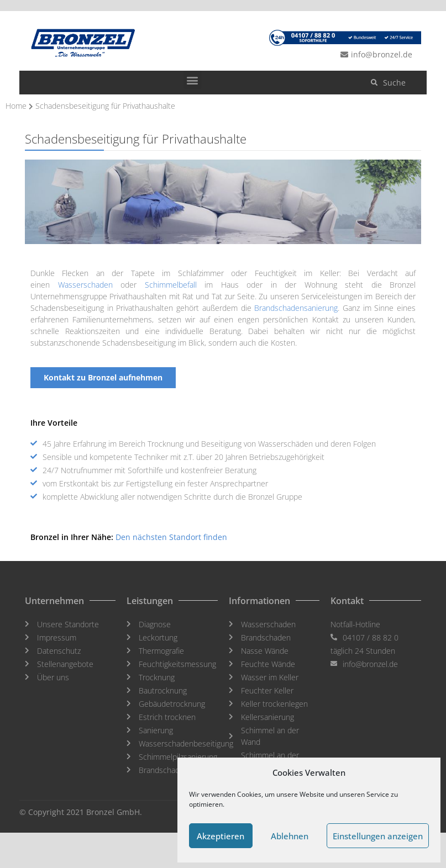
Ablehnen (290, 836)
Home (16, 106)
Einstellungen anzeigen (378, 836)
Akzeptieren (221, 836)
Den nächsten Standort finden (171, 537)
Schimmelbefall (171, 285)
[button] (193, 80)
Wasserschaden (85, 285)
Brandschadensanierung (296, 308)
